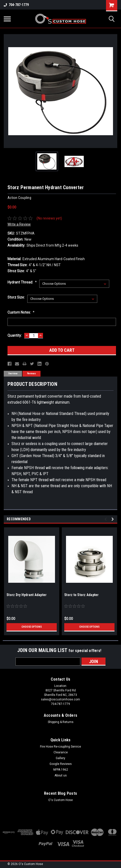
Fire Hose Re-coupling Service (60, 747)
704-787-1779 (16, 5)
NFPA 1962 (61, 770)
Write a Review (19, 224)
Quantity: (15, 335)
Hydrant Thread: (22, 282)
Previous (106, 519)
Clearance (61, 752)
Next (113, 519)
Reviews (31, 374)
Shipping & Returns (61, 722)
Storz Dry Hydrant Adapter (26, 595)
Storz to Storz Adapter (81, 595)
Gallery (60, 758)
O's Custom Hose (60, 800)
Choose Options (32, 627)
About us (61, 775)
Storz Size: (16, 297)
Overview (13, 374)
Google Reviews (61, 764)
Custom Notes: (21, 312)
